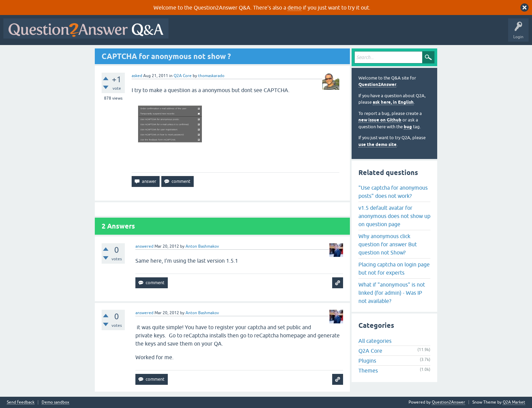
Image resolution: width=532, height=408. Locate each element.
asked (137, 76)
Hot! (235, 33)
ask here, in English (393, 102)
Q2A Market (514, 402)
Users (308, 33)
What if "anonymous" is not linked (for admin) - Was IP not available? (392, 293)
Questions (211, 33)
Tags (287, 33)
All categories (375, 341)
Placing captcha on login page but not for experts (394, 268)
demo (294, 8)
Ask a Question (337, 33)
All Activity (184, 33)
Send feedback (21, 402)
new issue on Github (380, 120)
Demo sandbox (55, 402)
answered (144, 246)
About (382, 33)
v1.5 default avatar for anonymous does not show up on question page (394, 216)
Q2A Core (183, 76)
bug (408, 127)
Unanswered (261, 33)
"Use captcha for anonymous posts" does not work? (393, 192)
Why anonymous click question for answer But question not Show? (388, 244)
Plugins (367, 361)
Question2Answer (377, 84)
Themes (368, 370)
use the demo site (378, 144)
